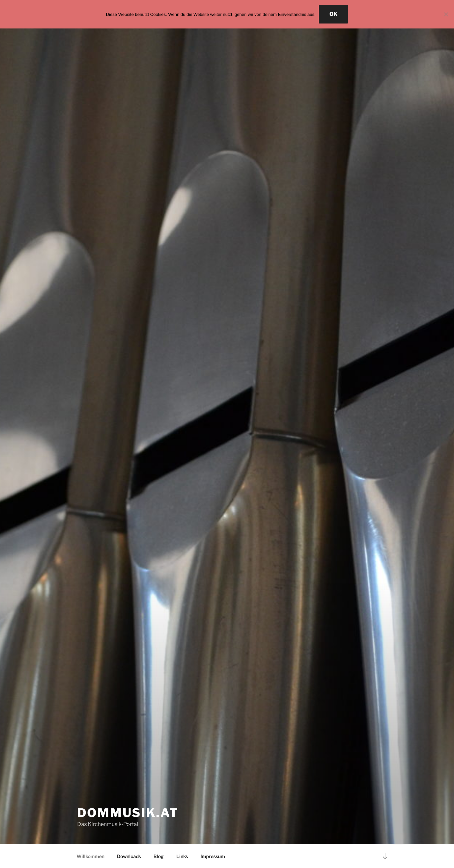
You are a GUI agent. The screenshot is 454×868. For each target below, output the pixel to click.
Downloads (129, 856)
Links (182, 856)
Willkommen (90, 856)
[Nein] (446, 14)
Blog (159, 856)
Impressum (213, 856)
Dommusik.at (128, 813)
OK (333, 14)
